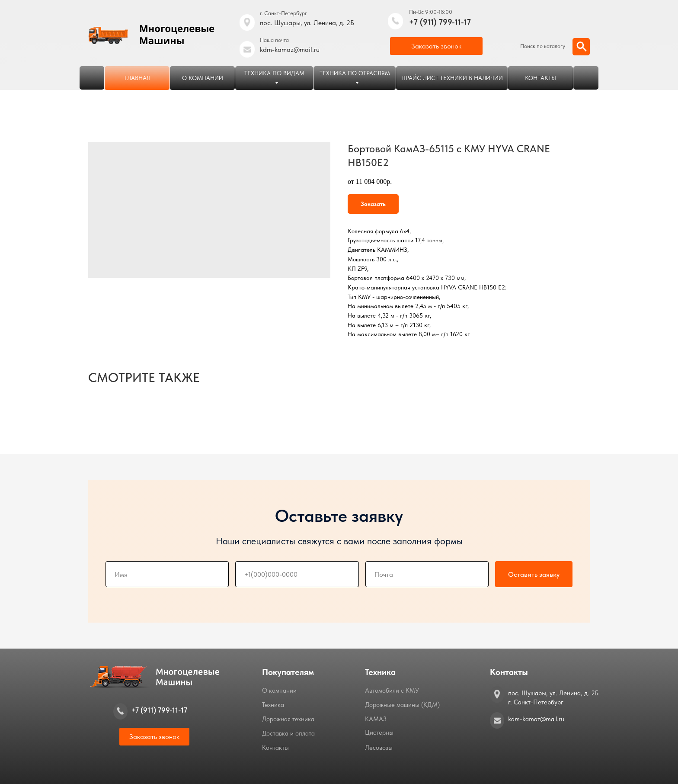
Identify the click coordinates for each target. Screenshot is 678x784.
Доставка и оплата (288, 733)
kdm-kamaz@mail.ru (290, 50)
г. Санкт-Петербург (283, 13)
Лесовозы (379, 748)
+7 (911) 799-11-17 (440, 22)
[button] (436, 46)
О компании (279, 691)
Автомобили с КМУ (392, 691)
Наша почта (274, 40)
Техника (273, 705)
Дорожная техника (288, 719)
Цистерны (379, 733)
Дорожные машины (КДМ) (402, 705)
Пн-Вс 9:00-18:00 (431, 12)
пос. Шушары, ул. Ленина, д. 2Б (307, 23)
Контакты (275, 748)
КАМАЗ (376, 719)
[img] (395, 21)
